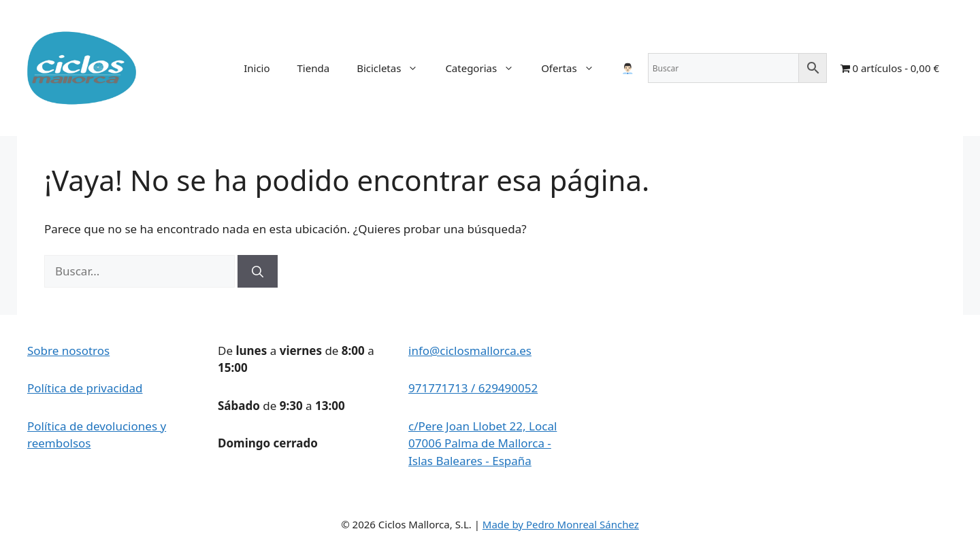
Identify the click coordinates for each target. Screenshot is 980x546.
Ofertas (574, 68)
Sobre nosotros (68, 351)
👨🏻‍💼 (628, 68)
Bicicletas (394, 68)
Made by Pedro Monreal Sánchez (561, 524)
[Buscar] (258, 271)
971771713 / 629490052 (473, 388)
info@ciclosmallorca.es (470, 351)
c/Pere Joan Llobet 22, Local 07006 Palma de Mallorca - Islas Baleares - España (483, 443)
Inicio (257, 68)
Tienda (314, 68)
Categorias (486, 68)
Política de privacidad (85, 388)
